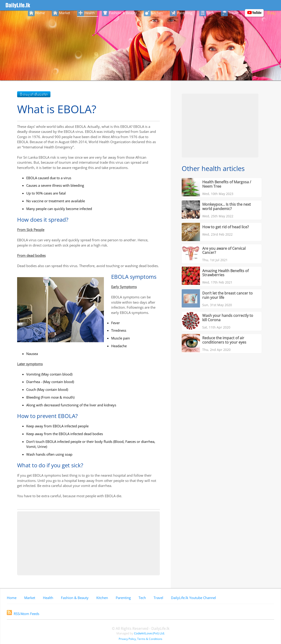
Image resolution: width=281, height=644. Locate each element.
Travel (158, 598)
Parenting (123, 598)
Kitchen (102, 598)
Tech (142, 598)
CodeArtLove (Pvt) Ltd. (149, 633)
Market (30, 598)
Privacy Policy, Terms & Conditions (140, 639)
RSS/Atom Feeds (23, 614)
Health (48, 598)
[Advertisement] (88, 543)
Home (12, 598)
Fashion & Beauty (75, 598)
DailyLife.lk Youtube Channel (193, 598)
